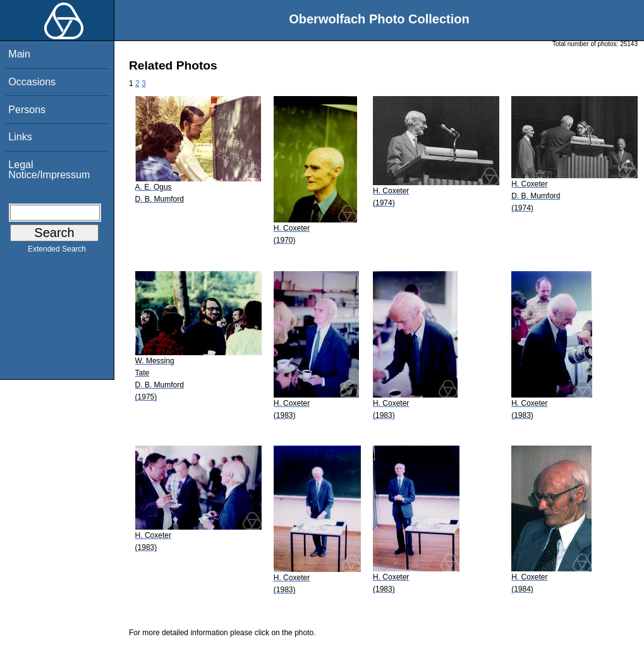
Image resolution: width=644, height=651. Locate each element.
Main (19, 54)
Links (20, 137)
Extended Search (57, 252)
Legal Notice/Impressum (49, 170)
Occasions (32, 82)
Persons (27, 110)
